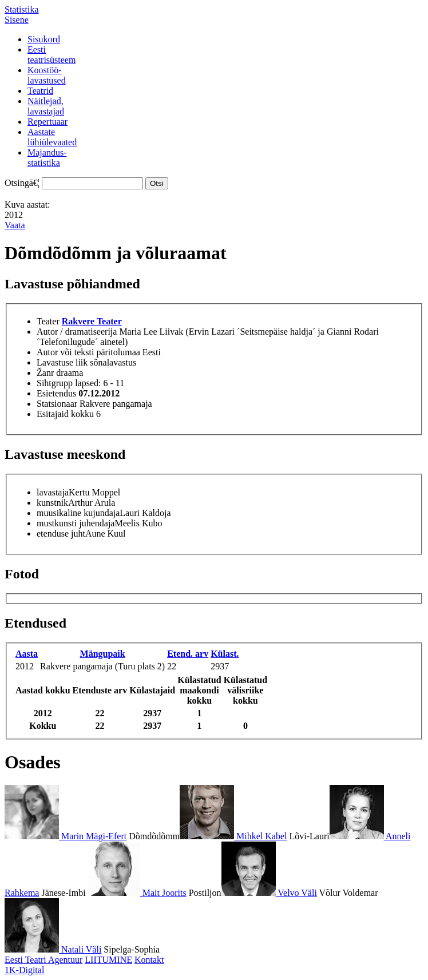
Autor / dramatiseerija (77, 332)
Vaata (15, 225)
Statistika (22, 9)
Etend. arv (188, 654)
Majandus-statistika (47, 158)
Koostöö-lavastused (47, 75)
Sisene (17, 20)
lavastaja (53, 492)
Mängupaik (103, 654)
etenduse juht (61, 533)
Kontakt (149, 960)
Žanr (45, 373)
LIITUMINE (108, 960)
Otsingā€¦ (22, 183)
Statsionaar (57, 404)
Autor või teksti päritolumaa (88, 352)
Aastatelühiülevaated (52, 137)
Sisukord (44, 39)
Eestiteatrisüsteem (51, 55)
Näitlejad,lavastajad (46, 106)
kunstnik (52, 503)
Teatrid (40, 91)
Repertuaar (47, 122)
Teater (48, 321)
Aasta (27, 654)
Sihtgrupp (55, 383)
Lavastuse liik (62, 362)
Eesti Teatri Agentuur (43, 960)
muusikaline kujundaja (78, 513)
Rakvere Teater (92, 321)
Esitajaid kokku (65, 414)
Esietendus (56, 393)
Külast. (225, 654)
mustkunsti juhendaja (76, 523)
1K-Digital (24, 970)
